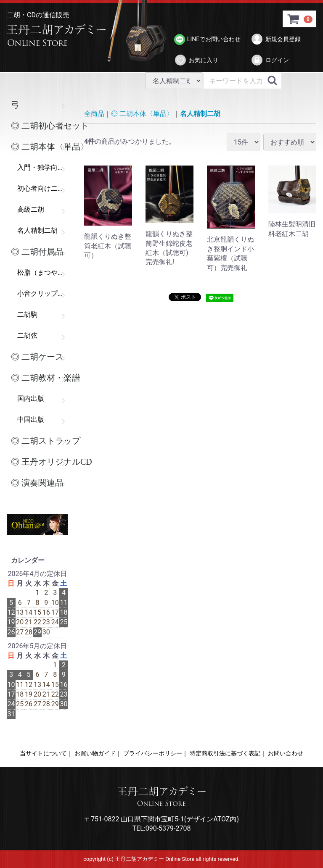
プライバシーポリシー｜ (156, 753)
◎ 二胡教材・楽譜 (40, 378)
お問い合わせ (286, 753)
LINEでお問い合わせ (207, 39)
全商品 (94, 114)
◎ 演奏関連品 (37, 483)
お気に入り (196, 60)
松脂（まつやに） (43, 272)
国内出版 (31, 398)
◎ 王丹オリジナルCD (40, 462)
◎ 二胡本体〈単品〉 (40, 147)
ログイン (270, 60)
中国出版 (31, 420)
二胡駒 (27, 314)
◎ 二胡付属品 (37, 252)
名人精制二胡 (37, 230)
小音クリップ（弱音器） (43, 293)
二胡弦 (27, 335)
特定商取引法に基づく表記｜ (228, 753)
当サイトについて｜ (46, 753)
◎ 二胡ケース (37, 357)
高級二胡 (31, 209)
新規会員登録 (276, 39)
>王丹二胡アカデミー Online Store (59, 36)
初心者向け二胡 (41, 188)
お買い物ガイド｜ (98, 753)
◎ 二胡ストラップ (40, 441)
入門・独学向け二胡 (43, 167)
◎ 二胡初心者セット (40, 126)
